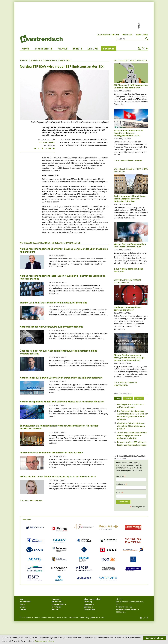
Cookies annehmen (155, 638)
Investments (43, 48)
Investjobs (56, 607)
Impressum (89, 604)
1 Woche (128, 398)
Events (77, 48)
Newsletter (142, 35)
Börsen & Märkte (59, 604)
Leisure (93, 48)
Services (109, 48)
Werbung (127, 35)
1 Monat (139, 398)
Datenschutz (89, 609)
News (25, 48)
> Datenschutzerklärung (44, 641)
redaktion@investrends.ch (127, 609)
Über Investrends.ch (108, 35)
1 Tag (118, 398)
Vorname (121, 476)
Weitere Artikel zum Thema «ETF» (130, 60)
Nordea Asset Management (57, 60)
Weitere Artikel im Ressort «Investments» (127, 281)
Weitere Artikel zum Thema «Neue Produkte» (131, 170)
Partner (36, 60)
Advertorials (57, 602)
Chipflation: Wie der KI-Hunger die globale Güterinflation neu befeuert (131, 426)
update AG (94, 618)
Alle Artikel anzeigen (32, 500)
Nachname (121, 484)
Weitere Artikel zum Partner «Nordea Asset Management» (50, 243)
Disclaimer (89, 607)
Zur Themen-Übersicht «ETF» (129, 160)
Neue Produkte (49, 142)
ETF (40, 142)
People (62, 48)
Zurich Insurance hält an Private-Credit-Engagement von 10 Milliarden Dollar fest (132, 435)
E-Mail (119, 493)
